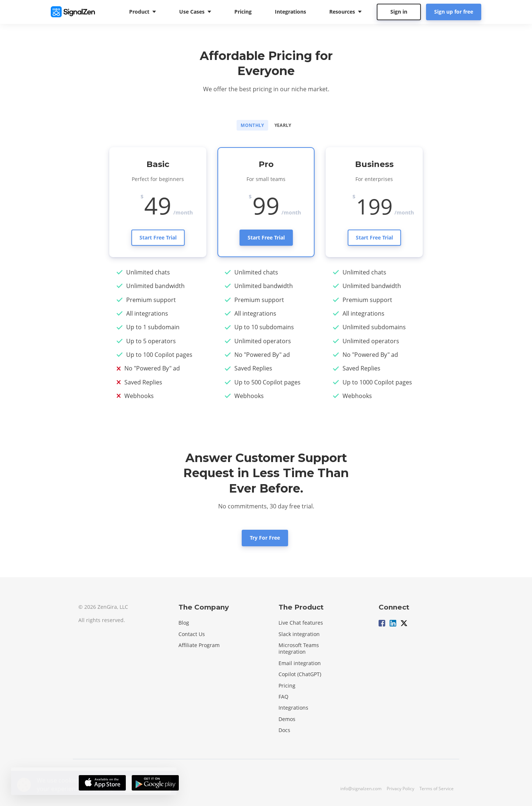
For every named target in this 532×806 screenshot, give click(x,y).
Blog (184, 623)
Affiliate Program (199, 645)
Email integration (300, 663)
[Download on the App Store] (102, 783)
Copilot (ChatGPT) (300, 674)
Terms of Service (437, 789)
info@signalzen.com (361, 789)
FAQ (283, 697)
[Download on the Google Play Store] (155, 783)
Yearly (283, 125)
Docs (284, 730)
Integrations (293, 708)
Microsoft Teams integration (299, 648)
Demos (287, 719)
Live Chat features (301, 623)
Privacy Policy (400, 789)
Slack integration (299, 634)
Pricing (287, 686)
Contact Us (192, 634)
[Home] (75, 12)
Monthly (252, 125)
